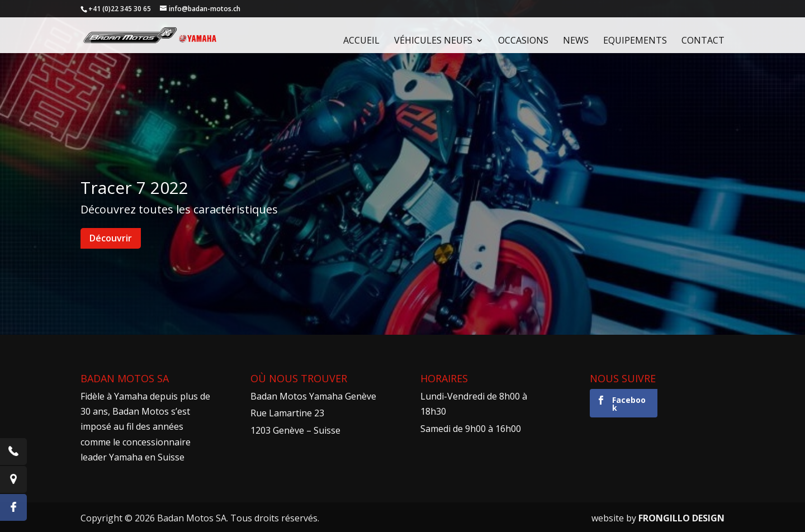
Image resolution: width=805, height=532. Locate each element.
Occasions (523, 41)
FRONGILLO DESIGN (681, 518)
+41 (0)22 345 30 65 (120, 9)
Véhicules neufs (433, 41)
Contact (703, 41)
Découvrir (111, 238)
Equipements (635, 41)
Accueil (361, 41)
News (576, 41)
